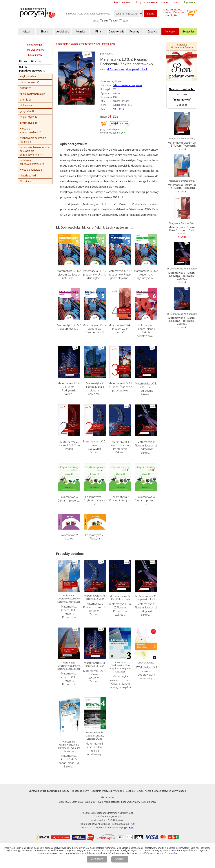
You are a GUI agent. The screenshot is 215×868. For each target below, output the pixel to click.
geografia (25, 111)
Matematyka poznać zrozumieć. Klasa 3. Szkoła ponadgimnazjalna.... (121, 682)
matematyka (27, 82)
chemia (24, 100)
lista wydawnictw (35, 50)
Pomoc (140, 791)
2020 (100, 802)
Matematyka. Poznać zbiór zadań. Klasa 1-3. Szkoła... (69, 761)
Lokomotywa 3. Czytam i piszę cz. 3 (120, 500)
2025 (68, 802)
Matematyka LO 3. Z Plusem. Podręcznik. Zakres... (146, 389)
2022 (87, 802)
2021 (94, 802)
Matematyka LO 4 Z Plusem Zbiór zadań (120, 329)
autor (115, 21)
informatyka (27, 123)
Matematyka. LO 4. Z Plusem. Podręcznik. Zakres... (69, 389)
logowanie (190, 2)
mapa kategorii (35, 45)
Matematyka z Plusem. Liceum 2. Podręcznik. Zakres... (120, 447)
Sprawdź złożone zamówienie (182, 46)
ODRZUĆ (120, 859)
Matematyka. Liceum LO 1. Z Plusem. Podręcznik (69, 612)
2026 (62, 802)
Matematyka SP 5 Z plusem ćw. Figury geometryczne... (120, 275)
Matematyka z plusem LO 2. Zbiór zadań (69, 445)
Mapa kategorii (112, 802)
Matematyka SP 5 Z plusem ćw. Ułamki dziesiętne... (95, 275)
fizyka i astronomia (31, 94)
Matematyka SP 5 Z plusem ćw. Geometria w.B (95, 329)
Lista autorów (149, 802)
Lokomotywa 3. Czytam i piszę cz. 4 (146, 500)
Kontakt (149, 791)
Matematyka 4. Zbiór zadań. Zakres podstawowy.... (95, 749)
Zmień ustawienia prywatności (170, 791)
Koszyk (66, 791)
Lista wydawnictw (131, 802)
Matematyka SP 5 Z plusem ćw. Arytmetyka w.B (146, 275)
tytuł (125, 21)
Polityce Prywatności (166, 853)
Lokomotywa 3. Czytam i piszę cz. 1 (69, 500)
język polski (26, 76)
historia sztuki (28, 176)
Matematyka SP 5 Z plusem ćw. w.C (69, 327)
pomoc (176, 2)
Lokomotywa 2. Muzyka (69, 537)
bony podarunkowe (146, 2)
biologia (24, 105)
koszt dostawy (122, 2)
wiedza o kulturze (30, 170)
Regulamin (95, 791)
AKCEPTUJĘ (97, 859)
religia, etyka (27, 117)
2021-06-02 (119, 109)
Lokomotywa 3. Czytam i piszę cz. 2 (95, 500)
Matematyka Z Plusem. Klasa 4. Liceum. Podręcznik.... (95, 389)
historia (24, 88)
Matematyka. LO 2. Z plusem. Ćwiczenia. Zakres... (95, 447)
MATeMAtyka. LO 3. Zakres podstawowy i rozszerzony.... (146, 673)
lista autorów (35, 55)
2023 (81, 802)
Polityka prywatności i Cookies (119, 791)
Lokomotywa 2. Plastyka (95, 537)
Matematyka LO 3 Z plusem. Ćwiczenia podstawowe (120, 387)
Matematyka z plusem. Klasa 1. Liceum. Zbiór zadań (182, 230)
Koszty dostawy (80, 791)
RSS (131, 828)
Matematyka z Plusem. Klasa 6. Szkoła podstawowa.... (146, 331)
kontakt (165, 2)
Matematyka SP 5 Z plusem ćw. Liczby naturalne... (69, 275)
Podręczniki (27, 61)
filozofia (24, 181)
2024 (74, 802)
